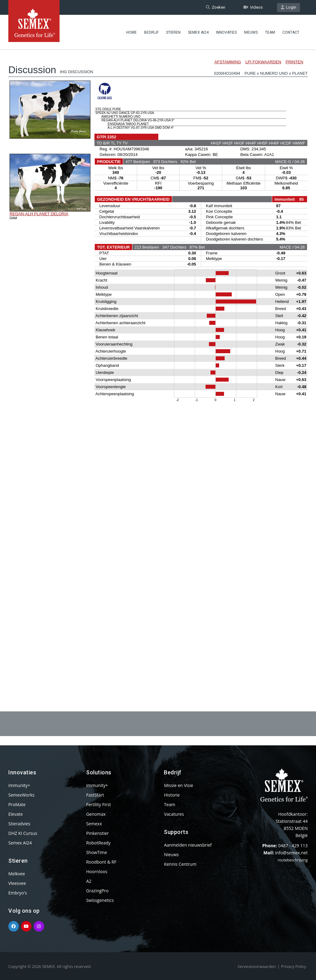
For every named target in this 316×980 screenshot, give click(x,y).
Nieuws (251, 32)
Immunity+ (19, 785)
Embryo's (18, 893)
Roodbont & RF (101, 862)
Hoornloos (97, 871)
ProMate (17, 804)
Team (270, 32)
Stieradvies (19, 824)
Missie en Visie (179, 785)
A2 (89, 881)
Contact (291, 32)
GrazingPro (97, 891)
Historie (172, 795)
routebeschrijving (293, 860)
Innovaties (226, 32)
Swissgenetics (100, 900)
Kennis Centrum (180, 864)
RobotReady (98, 843)
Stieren (173, 32)
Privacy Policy (294, 966)
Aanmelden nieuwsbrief (188, 845)
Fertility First (98, 804)
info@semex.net (291, 853)
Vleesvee (17, 883)
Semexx (94, 824)
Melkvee (17, 874)
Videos (253, 7)
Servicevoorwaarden (257, 966)
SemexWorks (21, 795)
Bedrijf (151, 32)
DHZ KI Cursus (23, 833)
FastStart (95, 795)
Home (131, 32)
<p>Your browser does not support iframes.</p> (158, 364)
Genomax (96, 814)
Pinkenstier (97, 833)
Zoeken (216, 7)
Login (289, 7)
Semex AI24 (198, 32)
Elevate (16, 814)
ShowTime (97, 852)
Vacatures (174, 814)
